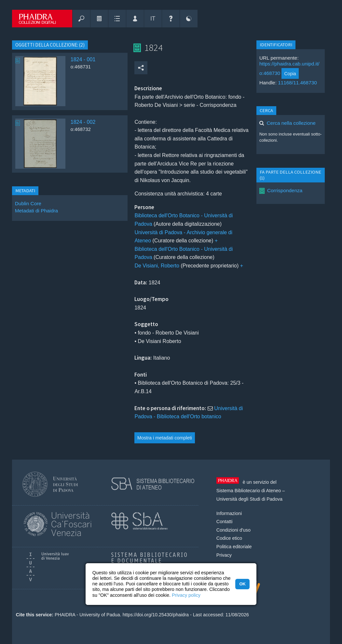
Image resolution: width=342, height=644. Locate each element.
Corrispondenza (285, 190)
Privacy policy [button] (186, 595)
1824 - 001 (83, 59)
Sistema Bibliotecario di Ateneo (249, 491)
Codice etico (229, 538)
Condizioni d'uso (233, 530)
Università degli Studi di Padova (249, 499)
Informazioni (229, 513)
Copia (290, 74)
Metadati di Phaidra (36, 211)
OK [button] (242, 584)
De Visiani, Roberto (157, 266)
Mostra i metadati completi (165, 438)
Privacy (224, 555)
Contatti (225, 522)
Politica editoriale (234, 547)
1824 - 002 (83, 122)
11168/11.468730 (297, 83)
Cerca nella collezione (291, 123)
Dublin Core (28, 203)
